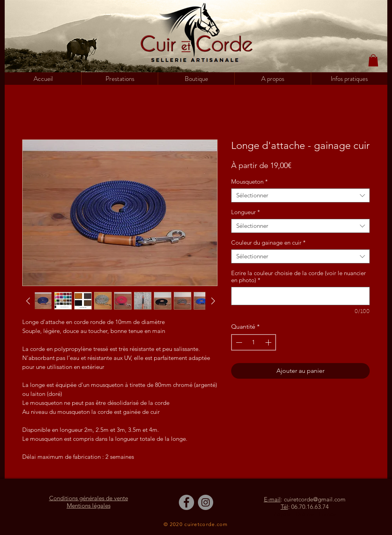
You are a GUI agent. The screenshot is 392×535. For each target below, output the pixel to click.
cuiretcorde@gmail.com (315, 499)
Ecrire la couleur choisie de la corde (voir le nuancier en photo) (298, 277)
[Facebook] (186, 502)
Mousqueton (249, 182)
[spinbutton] (254, 342)
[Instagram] (206, 502)
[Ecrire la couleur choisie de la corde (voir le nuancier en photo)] (300, 296)
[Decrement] (238, 342)
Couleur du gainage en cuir (268, 243)
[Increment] (269, 342)
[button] (196, 79)
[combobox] (300, 195)
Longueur (246, 212)
